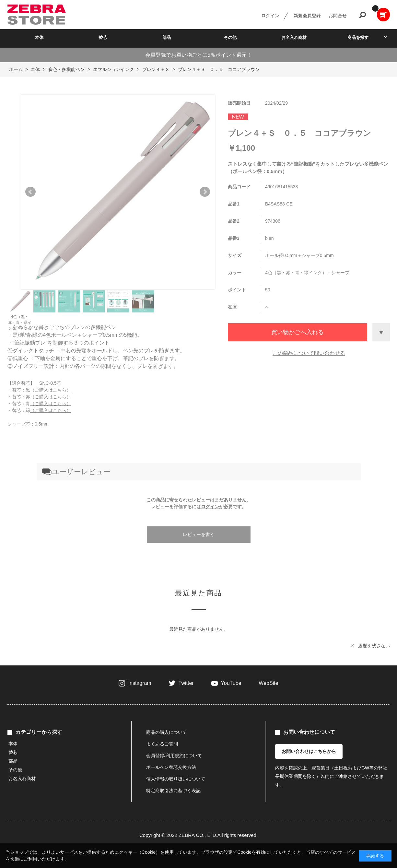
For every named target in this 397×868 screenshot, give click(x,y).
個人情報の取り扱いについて (176, 779)
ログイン (270, 16)
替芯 (103, 37)
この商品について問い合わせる (309, 353)
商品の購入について (167, 732)
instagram (140, 683)
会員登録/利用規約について (174, 756)
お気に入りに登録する (381, 332)
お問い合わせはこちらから (309, 751)
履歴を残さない (374, 646)
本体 (39, 37)
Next (205, 192)
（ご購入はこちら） (51, 390)
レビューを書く (199, 534)
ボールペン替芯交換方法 (171, 767)
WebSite (268, 683)
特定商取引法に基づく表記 (173, 791)
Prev (30, 192)
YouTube (231, 683)
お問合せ (338, 16)
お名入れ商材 (294, 37)
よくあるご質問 (162, 744)
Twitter (186, 683)
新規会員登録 (307, 16)
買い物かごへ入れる (298, 332)
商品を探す (358, 37)
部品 (167, 37)
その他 (230, 37)
